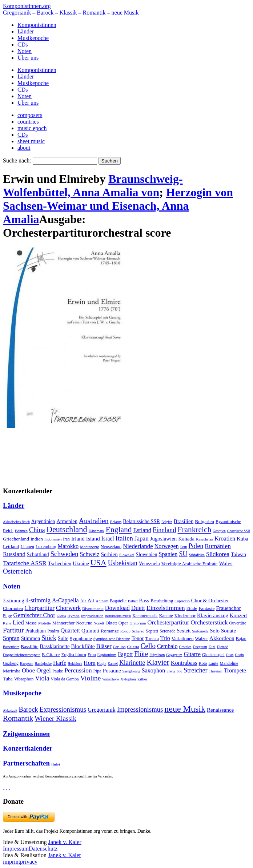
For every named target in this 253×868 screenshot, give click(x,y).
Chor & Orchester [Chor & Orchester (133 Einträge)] (210, 600)
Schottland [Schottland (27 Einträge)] (38, 554)
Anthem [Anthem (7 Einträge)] (102, 601)
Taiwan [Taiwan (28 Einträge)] (238, 554)
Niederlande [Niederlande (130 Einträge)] (138, 546)
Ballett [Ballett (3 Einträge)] (133, 601)
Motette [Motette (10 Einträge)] (45, 623)
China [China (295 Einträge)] (37, 530)
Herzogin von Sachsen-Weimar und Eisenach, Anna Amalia (118, 206)
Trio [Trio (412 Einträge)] (165, 638)
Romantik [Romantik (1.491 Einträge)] (18, 718)
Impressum (16, 849)
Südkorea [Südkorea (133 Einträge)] (218, 554)
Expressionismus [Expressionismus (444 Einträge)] (63, 709)
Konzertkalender (28, 748)
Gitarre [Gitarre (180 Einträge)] (192, 654)
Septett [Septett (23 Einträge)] (152, 631)
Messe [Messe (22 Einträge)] (31, 623)
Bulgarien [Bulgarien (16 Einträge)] (204, 521)
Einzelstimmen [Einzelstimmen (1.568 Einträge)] (166, 608)
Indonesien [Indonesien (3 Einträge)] (53, 539)
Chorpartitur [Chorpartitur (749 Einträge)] (39, 608)
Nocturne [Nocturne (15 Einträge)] (84, 623)
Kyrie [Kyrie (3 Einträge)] (7, 623)
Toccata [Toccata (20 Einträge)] (152, 639)
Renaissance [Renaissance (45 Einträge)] (220, 710)
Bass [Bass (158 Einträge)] (144, 600)
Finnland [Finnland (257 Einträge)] (164, 530)
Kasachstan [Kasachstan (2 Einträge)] (204, 539)
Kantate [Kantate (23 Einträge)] (166, 616)
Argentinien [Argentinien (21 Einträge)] (43, 521)
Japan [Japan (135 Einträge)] (142, 539)
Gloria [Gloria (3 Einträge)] (61, 616)
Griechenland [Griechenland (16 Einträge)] (16, 539)
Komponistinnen (37, 25)
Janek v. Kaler (65, 842)
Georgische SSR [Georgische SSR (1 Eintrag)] (239, 531)
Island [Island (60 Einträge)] (93, 539)
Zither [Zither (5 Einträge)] (142, 679)
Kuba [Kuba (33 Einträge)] (242, 539)
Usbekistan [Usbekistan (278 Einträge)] (123, 563)
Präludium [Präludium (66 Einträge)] (36, 631)
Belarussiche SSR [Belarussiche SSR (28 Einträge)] (141, 521)
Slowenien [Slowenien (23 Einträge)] (147, 554)
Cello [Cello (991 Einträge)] (148, 646)
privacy (29, 862)
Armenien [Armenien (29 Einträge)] (67, 521)
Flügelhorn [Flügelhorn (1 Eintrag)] (157, 655)
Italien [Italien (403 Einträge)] (124, 538)
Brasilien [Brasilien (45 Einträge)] (184, 521)
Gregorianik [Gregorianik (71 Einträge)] (101, 710)
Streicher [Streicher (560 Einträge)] (196, 670)
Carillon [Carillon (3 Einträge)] (119, 647)
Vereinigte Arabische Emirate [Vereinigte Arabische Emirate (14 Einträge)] (190, 564)
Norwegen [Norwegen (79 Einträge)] (167, 546)
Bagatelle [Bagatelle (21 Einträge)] (118, 601)
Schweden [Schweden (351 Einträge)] (65, 554)
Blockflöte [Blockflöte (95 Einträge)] (83, 646)
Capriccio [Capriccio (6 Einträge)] (182, 601)
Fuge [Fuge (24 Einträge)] (7, 616)
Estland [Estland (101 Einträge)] (142, 530)
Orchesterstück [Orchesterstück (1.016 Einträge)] (209, 622)
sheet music (31, 141)
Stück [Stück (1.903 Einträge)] (49, 638)
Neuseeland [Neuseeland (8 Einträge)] (111, 547)
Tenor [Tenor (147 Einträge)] (138, 638)
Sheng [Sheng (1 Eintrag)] (171, 671)
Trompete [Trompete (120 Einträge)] (235, 670)
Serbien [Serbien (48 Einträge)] (109, 554)
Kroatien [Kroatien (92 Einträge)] (225, 539)
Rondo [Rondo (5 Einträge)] (125, 631)
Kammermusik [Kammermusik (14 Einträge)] (145, 616)
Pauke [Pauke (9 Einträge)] (58, 671)
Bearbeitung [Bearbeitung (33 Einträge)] (162, 601)
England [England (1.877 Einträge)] (119, 530)
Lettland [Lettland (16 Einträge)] (11, 546)
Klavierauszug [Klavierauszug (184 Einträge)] (213, 615)
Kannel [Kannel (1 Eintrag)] (113, 664)
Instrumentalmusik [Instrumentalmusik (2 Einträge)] (118, 616)
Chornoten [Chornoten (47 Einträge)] (13, 608)
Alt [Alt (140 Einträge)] (91, 600)
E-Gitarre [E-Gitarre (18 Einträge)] (51, 654)
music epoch (32, 128)
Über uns (28, 58)
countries (28, 122)
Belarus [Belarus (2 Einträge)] (116, 522)
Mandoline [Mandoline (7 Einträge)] (229, 664)
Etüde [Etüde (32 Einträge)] (192, 608)
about (24, 148)
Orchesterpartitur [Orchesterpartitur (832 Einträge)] (168, 622)
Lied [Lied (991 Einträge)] (18, 622)
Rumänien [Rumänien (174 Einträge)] (218, 546)
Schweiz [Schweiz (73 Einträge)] (89, 554)
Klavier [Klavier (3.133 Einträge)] (158, 662)
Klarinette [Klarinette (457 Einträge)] (132, 663)
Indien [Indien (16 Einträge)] (37, 539)
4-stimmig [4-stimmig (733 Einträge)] (38, 600)
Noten (25, 51)
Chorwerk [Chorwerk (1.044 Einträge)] (68, 608)
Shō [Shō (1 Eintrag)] (179, 671)
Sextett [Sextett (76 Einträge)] (184, 631)
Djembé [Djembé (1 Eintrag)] (222, 647)
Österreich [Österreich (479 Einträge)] (17, 571)
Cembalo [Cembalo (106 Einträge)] (167, 646)
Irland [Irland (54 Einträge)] (78, 539)
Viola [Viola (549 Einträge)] (42, 678)
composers (30, 115)
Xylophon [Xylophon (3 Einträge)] (128, 679)
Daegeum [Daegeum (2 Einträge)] (200, 647)
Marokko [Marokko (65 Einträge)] (68, 546)
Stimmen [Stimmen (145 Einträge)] (31, 638)
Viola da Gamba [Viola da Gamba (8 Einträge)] (65, 679)
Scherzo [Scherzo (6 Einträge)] (138, 631)
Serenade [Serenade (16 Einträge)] (167, 631)
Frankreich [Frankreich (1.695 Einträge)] (194, 530)
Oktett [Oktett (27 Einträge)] (111, 623)
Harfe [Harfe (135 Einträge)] (60, 663)
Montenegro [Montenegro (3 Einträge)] (90, 547)
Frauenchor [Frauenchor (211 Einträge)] (228, 608)
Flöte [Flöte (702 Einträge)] (141, 654)
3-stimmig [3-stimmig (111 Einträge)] (13, 600)
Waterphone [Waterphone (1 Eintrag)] (111, 679)
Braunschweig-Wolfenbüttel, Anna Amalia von (93, 186)
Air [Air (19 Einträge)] (83, 601)
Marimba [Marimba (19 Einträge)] (12, 671)
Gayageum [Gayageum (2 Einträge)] (174, 655)
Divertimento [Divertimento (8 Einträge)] (93, 608)
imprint (11, 862)
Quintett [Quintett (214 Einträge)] (90, 631)
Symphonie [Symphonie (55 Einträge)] (81, 638)
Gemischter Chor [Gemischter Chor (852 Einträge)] (34, 615)
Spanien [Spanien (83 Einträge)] (168, 554)
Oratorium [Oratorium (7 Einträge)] (138, 623)
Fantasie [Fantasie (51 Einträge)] (206, 608)
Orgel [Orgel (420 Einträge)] (44, 670)
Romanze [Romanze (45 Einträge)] (110, 631)
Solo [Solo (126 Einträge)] (215, 631)
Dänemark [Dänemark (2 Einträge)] (97, 531)
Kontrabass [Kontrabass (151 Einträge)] (184, 663)
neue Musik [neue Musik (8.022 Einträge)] (185, 709)
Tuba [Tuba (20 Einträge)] (8, 679)
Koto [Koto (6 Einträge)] (203, 663)
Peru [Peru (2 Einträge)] (184, 547)
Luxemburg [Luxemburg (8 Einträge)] (46, 547)
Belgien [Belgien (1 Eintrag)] (167, 522)
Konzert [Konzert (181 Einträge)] (238, 615)
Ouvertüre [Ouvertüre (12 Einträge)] (238, 623)
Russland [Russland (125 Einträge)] (14, 554)
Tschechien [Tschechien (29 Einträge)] (60, 563)
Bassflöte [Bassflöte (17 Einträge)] (29, 646)
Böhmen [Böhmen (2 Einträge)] (21, 531)
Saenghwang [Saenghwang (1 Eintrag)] (131, 671)
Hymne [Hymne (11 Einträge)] (73, 616)
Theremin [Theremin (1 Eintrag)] (216, 671)
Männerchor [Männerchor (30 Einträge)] (63, 623)
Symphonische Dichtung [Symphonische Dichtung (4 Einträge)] (112, 639)
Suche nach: (17, 160)
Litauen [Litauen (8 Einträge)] (27, 547)
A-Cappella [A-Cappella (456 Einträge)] (65, 600)
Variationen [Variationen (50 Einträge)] (183, 638)
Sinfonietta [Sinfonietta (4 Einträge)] (200, 631)
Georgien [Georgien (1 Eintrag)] (219, 531)
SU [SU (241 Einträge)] (183, 554)
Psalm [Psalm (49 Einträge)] (53, 631)
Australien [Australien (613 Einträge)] (94, 521)
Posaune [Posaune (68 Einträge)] (112, 671)
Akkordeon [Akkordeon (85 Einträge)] (222, 638)
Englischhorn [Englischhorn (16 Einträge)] (74, 655)
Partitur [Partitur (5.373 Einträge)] (13, 630)
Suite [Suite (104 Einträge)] (63, 638)
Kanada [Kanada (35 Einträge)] (186, 539)
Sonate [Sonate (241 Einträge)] (228, 630)
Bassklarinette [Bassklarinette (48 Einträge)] (55, 646)
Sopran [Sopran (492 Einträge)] (11, 638)
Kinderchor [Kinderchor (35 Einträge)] (185, 616)
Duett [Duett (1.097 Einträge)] (138, 608)
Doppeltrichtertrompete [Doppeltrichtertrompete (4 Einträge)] (22, 655)
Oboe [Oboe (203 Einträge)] (28, 670)
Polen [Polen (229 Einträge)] (196, 546)
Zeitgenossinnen (26, 734)
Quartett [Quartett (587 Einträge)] (70, 630)
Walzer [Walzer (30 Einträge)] (202, 639)
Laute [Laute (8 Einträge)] (214, 663)
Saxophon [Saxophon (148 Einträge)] (154, 670)
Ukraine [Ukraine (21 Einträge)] (81, 564)
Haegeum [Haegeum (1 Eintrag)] (27, 664)
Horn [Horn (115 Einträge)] (89, 663)
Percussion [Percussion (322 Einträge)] (78, 670)
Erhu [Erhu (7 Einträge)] (92, 655)
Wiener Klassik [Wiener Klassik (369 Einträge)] (55, 718)
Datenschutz (43, 849)
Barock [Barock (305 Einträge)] (28, 710)
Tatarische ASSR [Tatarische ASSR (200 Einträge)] (25, 563)
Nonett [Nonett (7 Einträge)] (99, 623)
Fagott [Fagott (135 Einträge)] (125, 654)
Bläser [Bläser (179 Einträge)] (104, 646)
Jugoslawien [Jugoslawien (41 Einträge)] (164, 539)
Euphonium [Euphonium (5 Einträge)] (107, 655)
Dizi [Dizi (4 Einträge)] (212, 647)
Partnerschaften (31, 763)
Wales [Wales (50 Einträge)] (226, 563)
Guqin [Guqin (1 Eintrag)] (240, 655)
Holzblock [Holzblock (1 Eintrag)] (75, 664)
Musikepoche (33, 38)
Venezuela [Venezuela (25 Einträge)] (149, 563)
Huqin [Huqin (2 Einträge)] (102, 664)
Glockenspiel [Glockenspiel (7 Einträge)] (213, 655)
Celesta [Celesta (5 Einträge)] (133, 647)
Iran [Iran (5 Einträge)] (66, 539)
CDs (23, 45)
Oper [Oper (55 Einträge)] (123, 623)
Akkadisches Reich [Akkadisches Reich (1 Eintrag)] (16, 522)
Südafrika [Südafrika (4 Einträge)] (197, 555)
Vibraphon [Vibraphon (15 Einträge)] (24, 679)
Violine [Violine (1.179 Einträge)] (91, 678)
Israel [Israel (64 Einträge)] (108, 539)
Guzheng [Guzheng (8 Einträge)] (11, 663)
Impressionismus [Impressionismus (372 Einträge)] (140, 709)
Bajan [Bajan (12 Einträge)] (241, 639)
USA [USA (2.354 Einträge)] (99, 562)
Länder (26, 31)
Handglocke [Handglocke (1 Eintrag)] (43, 664)
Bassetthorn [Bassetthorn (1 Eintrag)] (11, 647)
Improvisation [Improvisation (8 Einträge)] (92, 616)
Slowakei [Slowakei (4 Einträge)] (127, 555)
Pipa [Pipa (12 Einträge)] (97, 671)
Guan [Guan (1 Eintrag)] (230, 655)
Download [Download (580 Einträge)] (117, 608)
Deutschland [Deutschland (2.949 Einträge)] (67, 529)
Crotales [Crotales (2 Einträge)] (185, 647)
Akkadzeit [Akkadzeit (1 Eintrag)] (10, 710)
